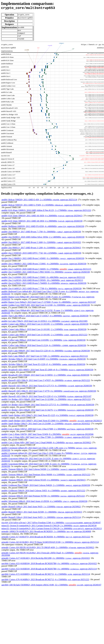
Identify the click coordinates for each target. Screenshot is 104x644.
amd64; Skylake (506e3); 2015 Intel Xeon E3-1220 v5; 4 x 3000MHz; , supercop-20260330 (43, 367)
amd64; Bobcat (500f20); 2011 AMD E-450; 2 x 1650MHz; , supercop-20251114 (39, 202)
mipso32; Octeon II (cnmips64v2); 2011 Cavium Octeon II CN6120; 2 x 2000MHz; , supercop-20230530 (49, 528)
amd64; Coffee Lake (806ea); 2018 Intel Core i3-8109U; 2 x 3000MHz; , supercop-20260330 (43, 342)
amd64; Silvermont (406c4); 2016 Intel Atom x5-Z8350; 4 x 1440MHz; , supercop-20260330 (44, 504)
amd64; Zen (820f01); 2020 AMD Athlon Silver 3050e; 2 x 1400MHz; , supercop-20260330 (43, 239)
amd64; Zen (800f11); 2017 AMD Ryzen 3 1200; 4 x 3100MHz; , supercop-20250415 (41, 250)
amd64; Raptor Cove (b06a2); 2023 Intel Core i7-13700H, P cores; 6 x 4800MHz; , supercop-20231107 (49, 305)
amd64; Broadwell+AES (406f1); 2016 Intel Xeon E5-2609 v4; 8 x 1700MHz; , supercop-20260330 (47, 372)
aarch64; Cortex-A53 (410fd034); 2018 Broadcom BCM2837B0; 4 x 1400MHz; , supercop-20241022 (49, 566)
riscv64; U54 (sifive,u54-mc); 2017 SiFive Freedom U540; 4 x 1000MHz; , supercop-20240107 (51, 525)
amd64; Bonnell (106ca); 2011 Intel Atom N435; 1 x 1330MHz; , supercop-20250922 (41, 509)
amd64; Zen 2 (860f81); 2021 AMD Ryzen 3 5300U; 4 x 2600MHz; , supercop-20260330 (44, 266)
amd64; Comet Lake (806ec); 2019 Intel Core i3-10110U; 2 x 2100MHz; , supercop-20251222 (44, 337)
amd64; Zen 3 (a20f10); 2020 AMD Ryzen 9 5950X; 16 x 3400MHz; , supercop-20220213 (42, 283)
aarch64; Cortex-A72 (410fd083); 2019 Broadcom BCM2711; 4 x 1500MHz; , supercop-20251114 (46, 577)
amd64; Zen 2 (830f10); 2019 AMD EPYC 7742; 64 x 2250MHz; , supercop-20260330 (41, 255)
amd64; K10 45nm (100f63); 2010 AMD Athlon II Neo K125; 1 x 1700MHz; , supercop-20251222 (46, 213)
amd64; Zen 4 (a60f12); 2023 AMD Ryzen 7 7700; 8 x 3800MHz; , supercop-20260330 (41, 291)
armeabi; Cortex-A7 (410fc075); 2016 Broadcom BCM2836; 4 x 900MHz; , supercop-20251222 (46, 539)
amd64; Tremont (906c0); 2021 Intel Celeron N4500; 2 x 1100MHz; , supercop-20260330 (43, 472)
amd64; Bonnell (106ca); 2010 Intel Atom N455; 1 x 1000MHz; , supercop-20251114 (41, 520)
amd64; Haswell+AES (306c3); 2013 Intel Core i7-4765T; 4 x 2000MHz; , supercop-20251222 (46, 383)
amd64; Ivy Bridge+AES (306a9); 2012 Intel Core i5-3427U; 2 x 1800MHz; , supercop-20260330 (47, 412)
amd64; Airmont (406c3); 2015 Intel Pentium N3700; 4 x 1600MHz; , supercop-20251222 (43, 498)
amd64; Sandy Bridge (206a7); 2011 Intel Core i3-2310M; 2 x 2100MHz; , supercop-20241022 (46, 426)
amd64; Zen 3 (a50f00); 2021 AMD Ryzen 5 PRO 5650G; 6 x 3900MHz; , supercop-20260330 (46, 274)
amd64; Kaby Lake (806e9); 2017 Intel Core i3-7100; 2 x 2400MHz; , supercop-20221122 (45, 358)
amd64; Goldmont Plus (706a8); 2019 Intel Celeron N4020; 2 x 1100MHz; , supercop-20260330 (46, 488)
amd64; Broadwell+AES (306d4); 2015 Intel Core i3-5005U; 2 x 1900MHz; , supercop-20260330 (45, 377)
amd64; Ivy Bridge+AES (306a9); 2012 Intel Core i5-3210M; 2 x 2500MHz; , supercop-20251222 (46, 402)
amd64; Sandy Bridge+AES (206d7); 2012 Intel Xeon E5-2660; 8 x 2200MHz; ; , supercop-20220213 (52, 423)
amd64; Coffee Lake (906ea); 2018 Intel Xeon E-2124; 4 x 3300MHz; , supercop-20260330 (44, 348)
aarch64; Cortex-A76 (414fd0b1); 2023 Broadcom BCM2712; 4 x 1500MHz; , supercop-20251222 (45, 582)
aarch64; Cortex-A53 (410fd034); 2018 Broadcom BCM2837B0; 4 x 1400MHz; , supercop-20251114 (49, 571)
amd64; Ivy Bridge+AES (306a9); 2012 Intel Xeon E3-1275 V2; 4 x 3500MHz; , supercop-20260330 (48, 407)
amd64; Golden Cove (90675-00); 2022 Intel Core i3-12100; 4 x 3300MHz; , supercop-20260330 (46, 307)
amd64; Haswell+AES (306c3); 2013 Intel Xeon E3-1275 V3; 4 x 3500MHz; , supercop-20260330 (47, 388)
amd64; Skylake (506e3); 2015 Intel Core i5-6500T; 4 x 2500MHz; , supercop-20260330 (43, 361)
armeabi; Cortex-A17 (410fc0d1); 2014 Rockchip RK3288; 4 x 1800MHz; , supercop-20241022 (46, 561)
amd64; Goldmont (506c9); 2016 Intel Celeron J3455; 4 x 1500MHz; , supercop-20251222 (43, 493)
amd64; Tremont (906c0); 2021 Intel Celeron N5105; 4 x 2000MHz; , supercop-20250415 (43, 482)
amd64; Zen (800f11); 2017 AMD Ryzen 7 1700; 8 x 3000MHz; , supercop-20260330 (41, 234)
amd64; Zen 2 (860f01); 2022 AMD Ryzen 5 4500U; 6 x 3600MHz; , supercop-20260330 (43, 261)
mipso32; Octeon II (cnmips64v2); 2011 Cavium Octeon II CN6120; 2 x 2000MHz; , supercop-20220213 (52, 531)
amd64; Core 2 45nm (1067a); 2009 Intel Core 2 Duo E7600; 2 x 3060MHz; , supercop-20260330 (47, 431)
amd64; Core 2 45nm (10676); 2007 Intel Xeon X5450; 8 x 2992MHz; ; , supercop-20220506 (47, 437)
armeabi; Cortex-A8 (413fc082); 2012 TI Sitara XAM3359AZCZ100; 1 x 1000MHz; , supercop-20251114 (50, 544)
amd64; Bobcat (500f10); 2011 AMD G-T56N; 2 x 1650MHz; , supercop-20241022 (41, 207)
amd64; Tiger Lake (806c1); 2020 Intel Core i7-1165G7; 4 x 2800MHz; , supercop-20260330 (45, 318)
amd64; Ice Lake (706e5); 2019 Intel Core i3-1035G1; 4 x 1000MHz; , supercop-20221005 (44, 323)
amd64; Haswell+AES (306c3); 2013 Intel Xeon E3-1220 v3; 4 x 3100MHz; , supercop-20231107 (46, 399)
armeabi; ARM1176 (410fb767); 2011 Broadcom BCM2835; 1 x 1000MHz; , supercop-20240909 (46, 534)
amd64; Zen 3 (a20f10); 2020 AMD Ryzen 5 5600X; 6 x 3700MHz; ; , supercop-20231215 (46, 271)
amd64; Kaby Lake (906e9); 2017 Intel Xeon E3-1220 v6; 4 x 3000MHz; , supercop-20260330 (46, 353)
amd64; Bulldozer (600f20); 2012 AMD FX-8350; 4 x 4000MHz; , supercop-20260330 (43, 229)
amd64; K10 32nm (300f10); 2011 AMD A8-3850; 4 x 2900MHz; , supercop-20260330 (42, 223)
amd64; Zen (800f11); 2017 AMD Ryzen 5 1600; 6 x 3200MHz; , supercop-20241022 (41, 245)
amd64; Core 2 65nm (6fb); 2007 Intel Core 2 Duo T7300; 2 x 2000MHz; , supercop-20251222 (46, 440)
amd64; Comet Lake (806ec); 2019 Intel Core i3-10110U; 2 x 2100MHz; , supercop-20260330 (45, 326)
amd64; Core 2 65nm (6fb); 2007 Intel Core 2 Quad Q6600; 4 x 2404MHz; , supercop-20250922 (46, 445)
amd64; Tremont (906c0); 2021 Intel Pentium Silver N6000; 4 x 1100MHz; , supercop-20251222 (46, 477)
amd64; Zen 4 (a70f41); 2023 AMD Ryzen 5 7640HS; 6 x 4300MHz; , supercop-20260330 (44, 286)
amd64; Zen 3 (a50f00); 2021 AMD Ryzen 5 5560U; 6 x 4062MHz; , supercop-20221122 (43, 280)
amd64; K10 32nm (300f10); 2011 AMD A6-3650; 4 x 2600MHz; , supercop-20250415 (42, 218)
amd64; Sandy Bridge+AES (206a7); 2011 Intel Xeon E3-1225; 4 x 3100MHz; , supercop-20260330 (47, 418)
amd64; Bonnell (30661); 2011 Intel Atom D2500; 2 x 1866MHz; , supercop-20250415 (42, 514)
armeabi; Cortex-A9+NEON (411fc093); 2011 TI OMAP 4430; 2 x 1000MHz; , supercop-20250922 (48, 550)
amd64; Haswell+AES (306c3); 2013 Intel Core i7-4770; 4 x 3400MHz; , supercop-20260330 (49, 393)
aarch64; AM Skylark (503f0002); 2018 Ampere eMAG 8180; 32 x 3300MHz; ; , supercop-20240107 (51, 587)
